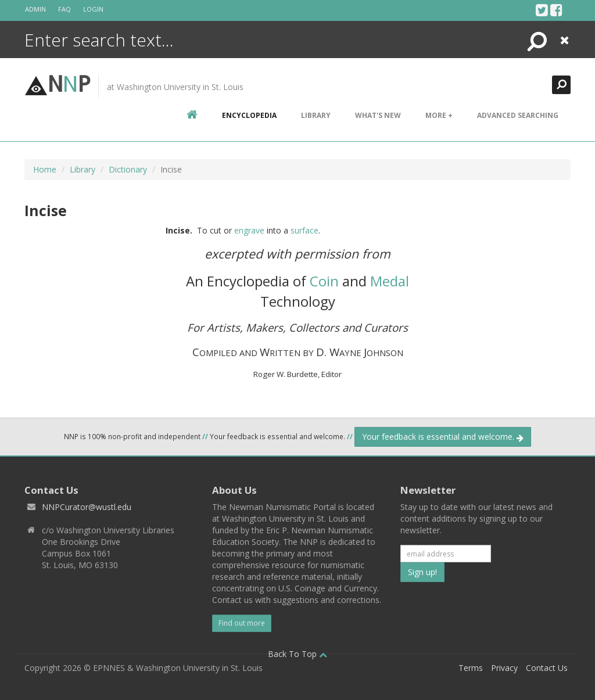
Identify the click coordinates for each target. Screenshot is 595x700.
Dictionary (128, 169)
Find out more (242, 623)
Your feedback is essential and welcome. (443, 437)
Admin (35, 9)
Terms (471, 668)
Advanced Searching (518, 115)
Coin (324, 281)
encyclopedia (249, 115)
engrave (249, 230)
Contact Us (547, 668)
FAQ (64, 9)
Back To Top (297, 654)
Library (316, 115)
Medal (390, 281)
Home (45, 169)
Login (93, 9)
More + (439, 115)
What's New (378, 115)
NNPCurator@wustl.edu (87, 507)
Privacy (504, 668)
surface (304, 230)
